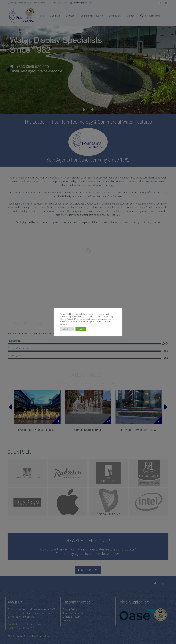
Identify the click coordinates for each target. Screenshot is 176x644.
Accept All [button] (81, 329)
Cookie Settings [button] (67, 329)
